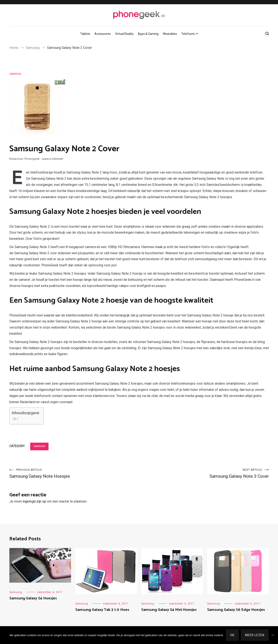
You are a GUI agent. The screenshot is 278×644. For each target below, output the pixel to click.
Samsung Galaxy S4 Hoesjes (33, 598)
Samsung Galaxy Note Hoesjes (74, 474)
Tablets (85, 34)
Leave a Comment (52, 159)
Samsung (15, 74)
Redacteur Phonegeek (24, 159)
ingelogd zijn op (34, 501)
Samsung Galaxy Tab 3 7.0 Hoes (102, 610)
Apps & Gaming (148, 34)
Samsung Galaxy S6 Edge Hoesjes (236, 610)
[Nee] (273, 635)
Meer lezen (255, 635)
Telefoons (188, 34)
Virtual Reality (124, 34)
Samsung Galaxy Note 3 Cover (204, 474)
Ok (232, 635)
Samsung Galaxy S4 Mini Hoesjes (169, 610)
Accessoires (103, 34)
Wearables (170, 34)
